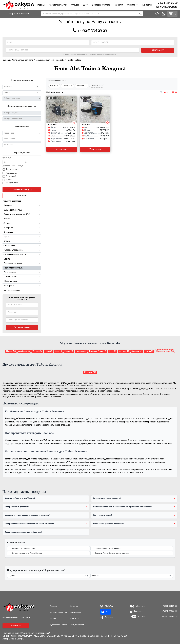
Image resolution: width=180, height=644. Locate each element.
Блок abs (132, 576)
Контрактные (10, 183)
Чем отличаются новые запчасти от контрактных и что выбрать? (123, 507)
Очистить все (97, 86)
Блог (85, 5)
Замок (22, 219)
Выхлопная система (22, 210)
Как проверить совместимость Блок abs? (23, 532)
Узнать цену (158, 50)
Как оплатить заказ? (103, 515)
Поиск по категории (12, 201)
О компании (133, 5)
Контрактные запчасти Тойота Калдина (27, 553)
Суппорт (48, 576)
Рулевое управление (22, 250)
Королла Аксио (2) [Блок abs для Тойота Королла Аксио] (98, 351)
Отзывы (75, 5)
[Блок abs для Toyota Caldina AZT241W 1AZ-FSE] (62, 109)
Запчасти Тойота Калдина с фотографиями (112, 553)
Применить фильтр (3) (22, 190)
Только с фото (11, 170)
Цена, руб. (7, 158)
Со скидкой (9, 176)
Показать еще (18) (165, 351)
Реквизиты (16, 626)
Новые (7, 180)
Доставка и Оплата (101, 5)
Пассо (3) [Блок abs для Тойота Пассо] (69, 351)
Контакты (147, 5)
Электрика (22, 286)
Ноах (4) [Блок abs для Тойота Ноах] (49, 351)
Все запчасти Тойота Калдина (23, 548)
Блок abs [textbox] (21, 87)
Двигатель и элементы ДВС (22, 214)
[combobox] (92, 14)
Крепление (22, 232)
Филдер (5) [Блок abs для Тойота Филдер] (37, 351)
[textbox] (21, 98)
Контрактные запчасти (18, 14)
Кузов (22, 237)
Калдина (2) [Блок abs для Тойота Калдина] (81, 351)
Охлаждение (22, 246)
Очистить (22, 196)
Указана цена (10, 173)
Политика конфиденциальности (16, 618)
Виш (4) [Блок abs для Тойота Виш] (58, 351)
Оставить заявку (22, 328)
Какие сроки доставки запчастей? (109, 524)
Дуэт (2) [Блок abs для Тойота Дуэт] (113, 351)
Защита (22, 223)
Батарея (22, 206)
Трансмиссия (22, 272)
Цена (165, 93)
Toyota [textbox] (21, 92)
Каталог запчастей (58, 5)
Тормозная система (22, 268)
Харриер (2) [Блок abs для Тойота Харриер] (137, 351)
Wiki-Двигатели (77, 625)
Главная (41, 5)
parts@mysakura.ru (166, 7)
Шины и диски (22, 281)
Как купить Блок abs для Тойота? (20, 498)
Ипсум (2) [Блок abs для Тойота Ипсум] (149, 351)
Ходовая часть (22, 277)
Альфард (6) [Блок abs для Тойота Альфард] (24, 351)
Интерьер (22, 228)
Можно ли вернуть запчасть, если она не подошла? (27, 515)
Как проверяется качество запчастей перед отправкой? (30, 524)
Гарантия (119, 5)
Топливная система (22, 263)
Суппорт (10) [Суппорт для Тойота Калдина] (90, 372)
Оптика (22, 241)
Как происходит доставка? (17, 507)
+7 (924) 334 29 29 (167, 3)
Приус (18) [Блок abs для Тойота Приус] (11, 351)
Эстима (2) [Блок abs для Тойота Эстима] (124, 351)
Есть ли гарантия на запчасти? (107, 498)
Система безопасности (22, 255)
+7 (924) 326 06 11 (169, 611)
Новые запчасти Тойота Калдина (108, 548)
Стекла (22, 259)
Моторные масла (12, 290)
